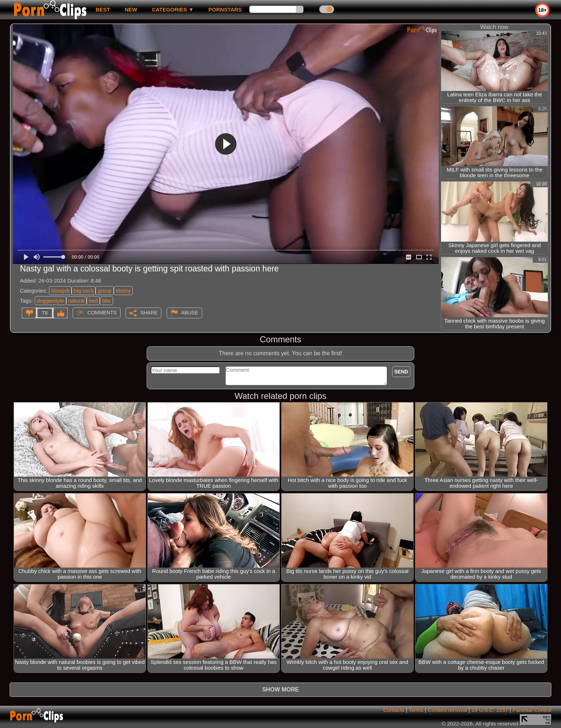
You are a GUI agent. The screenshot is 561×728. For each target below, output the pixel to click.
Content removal (448, 710)
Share (149, 313)
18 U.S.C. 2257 (490, 710)
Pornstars (225, 9)
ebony (123, 291)
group (104, 291)
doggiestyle (50, 301)
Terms (416, 710)
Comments (102, 313)
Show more (280, 690)
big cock (84, 291)
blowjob (60, 291)
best (103, 9)
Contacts (394, 710)
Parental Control (532, 710)
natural (77, 301)
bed (93, 301)
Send (401, 372)
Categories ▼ (173, 9)
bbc (106, 301)
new (131, 9)
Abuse (190, 313)
